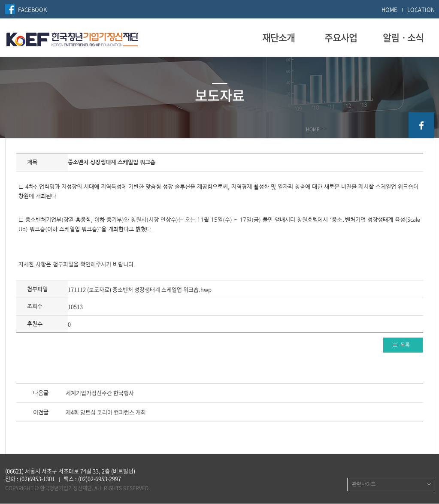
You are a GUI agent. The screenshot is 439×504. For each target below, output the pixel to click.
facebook (421, 125)
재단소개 (279, 37)
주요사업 (341, 37)
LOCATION (421, 9)
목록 (405, 345)
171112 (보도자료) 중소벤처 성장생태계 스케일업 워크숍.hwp (140, 289)
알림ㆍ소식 (403, 37)
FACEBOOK (32, 9)
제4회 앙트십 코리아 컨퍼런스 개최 (106, 413)
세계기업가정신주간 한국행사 (100, 393)
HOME (389, 9)
